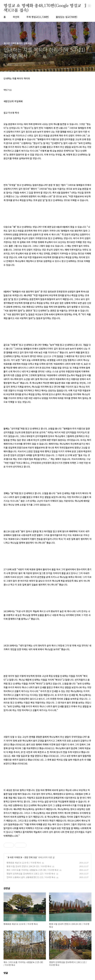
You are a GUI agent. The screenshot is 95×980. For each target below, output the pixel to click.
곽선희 (16, 17)
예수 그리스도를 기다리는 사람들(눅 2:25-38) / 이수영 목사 (32, 870)
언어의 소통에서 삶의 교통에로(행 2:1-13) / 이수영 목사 (31, 877)
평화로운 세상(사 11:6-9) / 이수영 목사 (24, 863)
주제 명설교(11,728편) (38, 17)
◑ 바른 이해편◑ (15, 857)
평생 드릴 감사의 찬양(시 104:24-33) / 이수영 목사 (29, 866)
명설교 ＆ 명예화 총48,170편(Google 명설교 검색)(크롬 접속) (45, 6)
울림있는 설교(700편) (67, 17)
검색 (83, 6)
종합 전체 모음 (31, 857)
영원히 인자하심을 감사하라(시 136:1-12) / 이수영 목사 (31, 874)
